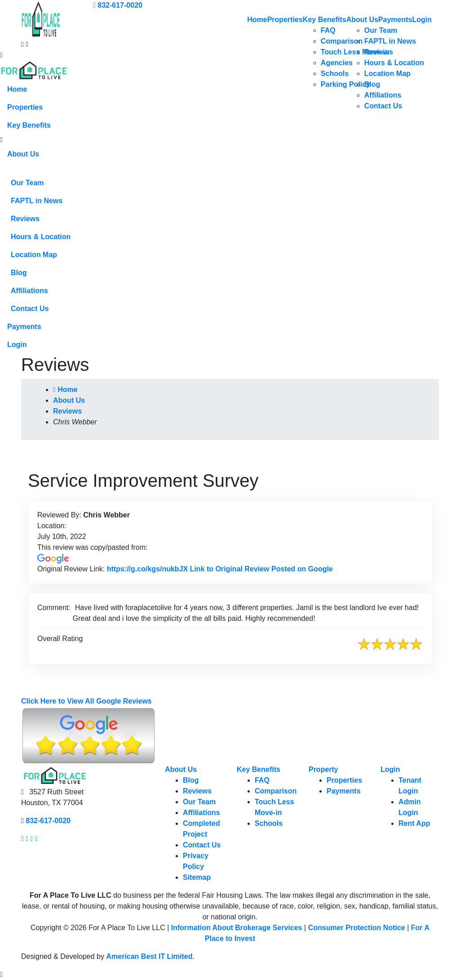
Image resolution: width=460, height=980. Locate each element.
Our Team (381, 30)
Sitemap (197, 877)
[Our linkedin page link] (36, 839)
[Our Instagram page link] (27, 839)
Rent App (414, 823)
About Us (362, 20)
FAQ (328, 30)
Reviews (379, 52)
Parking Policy (345, 84)
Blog (372, 84)
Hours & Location (394, 63)
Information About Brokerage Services (237, 928)
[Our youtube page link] (32, 839)
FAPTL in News (390, 41)
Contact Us (383, 106)
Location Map (387, 73)
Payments (395, 20)
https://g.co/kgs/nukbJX (220, 569)
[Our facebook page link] (22, 839)
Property (323, 769)
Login (422, 20)
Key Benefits (325, 20)
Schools (335, 73)
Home (257, 20)
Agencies (337, 63)
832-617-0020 (118, 5)
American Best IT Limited (149, 956)
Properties (285, 20)
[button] (1, 140)
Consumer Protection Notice (357, 928)
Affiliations (383, 95)
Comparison (342, 41)
